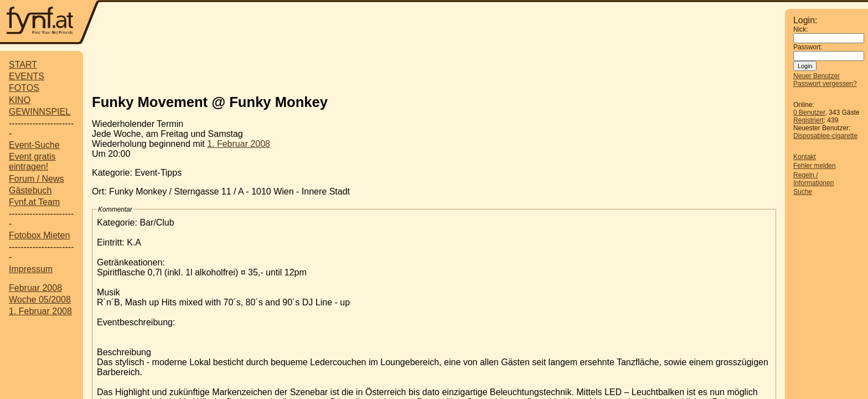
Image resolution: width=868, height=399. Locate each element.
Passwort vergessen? (825, 84)
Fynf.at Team (34, 202)
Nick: (801, 29)
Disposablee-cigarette (825, 136)
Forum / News (37, 179)
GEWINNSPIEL (40, 112)
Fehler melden (815, 166)
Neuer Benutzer (817, 76)
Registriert (808, 120)
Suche (803, 192)
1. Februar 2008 (40, 311)
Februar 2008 (35, 288)
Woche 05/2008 (40, 300)
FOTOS (24, 88)
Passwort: (808, 47)
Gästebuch (30, 190)
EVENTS (27, 76)
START (23, 65)
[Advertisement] (434, 68)
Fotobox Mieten (39, 235)
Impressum (31, 269)
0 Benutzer (809, 112)
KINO (20, 100)
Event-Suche (34, 145)
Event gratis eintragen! (32, 162)
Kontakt (805, 157)
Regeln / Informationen (813, 179)
